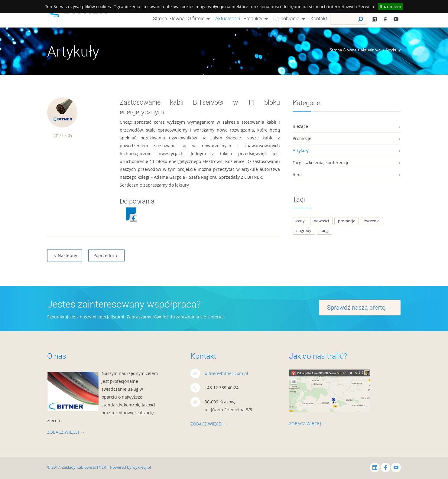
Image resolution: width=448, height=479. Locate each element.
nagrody (304, 230)
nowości (321, 221)
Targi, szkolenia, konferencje (321, 163)
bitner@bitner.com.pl (226, 373)
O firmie (200, 18)
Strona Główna (169, 18)
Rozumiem (390, 7)
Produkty (257, 18)
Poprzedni (106, 255)
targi (325, 230)
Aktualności (228, 18)
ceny (300, 221)
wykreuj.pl (142, 467)
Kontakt (319, 18)
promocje (347, 221)
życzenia (372, 221)
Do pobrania (290, 18)
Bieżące (300, 126)
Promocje (302, 138)
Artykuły (301, 150)
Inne (297, 175)
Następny (65, 255)
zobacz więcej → (66, 432)
